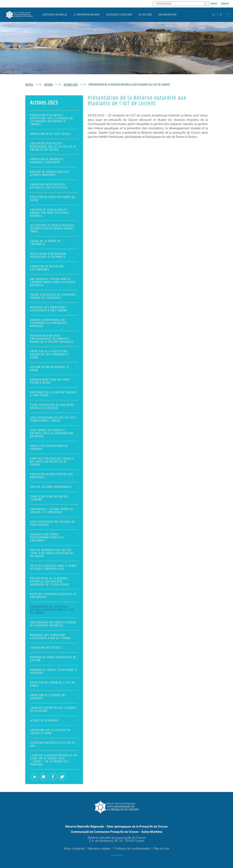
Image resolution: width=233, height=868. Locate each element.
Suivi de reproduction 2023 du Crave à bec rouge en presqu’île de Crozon (54, 553)
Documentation (167, 15)
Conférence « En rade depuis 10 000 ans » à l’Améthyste (54, 511)
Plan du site (161, 849)
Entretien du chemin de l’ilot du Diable (54, 684)
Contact (214, 4)
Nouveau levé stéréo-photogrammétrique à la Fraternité (54, 538)
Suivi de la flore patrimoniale (54, 487)
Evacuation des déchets (54, 648)
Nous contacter (74, 849)
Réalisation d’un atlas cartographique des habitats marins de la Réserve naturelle (54, 339)
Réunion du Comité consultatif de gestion (54, 659)
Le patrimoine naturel (87, 15)
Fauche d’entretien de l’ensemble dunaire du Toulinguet (54, 296)
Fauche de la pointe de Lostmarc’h (54, 243)
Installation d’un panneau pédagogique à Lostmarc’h (54, 255)
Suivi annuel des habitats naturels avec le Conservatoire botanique (54, 433)
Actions (48, 85)
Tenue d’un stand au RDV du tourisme (54, 498)
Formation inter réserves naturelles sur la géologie (54, 186)
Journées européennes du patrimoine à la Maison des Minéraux (54, 323)
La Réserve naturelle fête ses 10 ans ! (54, 744)
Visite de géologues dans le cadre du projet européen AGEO (54, 567)
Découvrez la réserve (119, 15)
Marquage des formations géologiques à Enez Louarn (54, 309)
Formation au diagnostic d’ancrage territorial (54, 161)
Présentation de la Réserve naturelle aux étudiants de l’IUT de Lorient (54, 610)
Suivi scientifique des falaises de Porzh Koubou (54, 523)
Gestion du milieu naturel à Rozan (54, 369)
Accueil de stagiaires (54, 721)
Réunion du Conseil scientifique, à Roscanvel (54, 672)
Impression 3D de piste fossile (54, 134)
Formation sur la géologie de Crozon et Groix (54, 732)
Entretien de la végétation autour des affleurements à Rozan (54, 354)
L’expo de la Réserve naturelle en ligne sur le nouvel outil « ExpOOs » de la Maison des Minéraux (54, 760)
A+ (214, 15)
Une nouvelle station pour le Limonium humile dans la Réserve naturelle (54, 282)
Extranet (225, 4)
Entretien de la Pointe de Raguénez (54, 697)
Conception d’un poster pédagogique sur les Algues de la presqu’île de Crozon (54, 147)
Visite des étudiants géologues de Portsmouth (54, 596)
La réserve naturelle (55, 15)
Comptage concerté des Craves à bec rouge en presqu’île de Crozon (54, 462)
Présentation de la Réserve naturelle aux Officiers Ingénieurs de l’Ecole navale (54, 582)
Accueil (29, 85)
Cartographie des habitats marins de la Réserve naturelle (54, 624)
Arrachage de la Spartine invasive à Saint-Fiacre (54, 394)
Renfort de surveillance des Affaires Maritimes (54, 173)
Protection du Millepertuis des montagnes (54, 476)
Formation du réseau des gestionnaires (54, 268)
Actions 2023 (71, 85)
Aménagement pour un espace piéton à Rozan (54, 381)
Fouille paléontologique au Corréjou (54, 448)
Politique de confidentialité (132, 849)
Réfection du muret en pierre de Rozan (54, 199)
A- (221, 15)
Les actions (145, 15)
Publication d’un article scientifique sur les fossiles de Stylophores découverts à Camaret (54, 120)
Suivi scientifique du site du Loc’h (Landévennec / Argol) (54, 419)
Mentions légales (100, 849)
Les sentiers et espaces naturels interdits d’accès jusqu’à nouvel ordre (54, 229)
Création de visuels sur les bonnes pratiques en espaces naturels (54, 213)
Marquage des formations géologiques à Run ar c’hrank (54, 637)
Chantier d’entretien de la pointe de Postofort (54, 709)
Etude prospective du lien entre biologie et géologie (54, 407)
